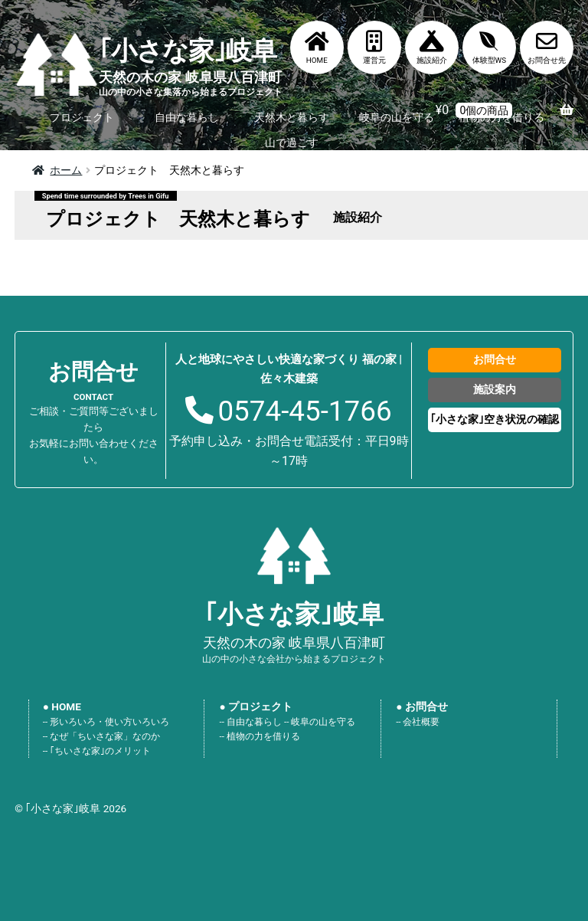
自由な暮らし (187, 117)
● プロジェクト (256, 706)
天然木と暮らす (292, 117)
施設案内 (495, 389)
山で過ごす (292, 143)
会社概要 (421, 722)
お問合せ (495, 359)
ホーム (66, 170)
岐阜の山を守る (397, 117)
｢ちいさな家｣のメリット (100, 751)
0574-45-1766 (304, 411)
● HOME (62, 706)
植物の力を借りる (263, 736)
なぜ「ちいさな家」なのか (105, 736)
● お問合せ (422, 706)
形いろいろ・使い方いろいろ (109, 722)
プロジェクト (82, 117)
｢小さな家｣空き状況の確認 (495, 419)
